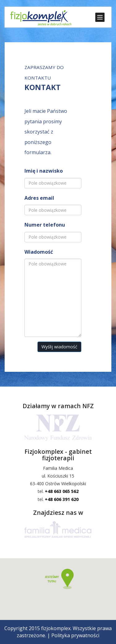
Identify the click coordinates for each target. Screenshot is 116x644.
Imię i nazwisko (44, 171)
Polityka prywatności (75, 635)
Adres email (39, 198)
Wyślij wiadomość (59, 347)
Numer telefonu (45, 225)
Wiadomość (39, 252)
